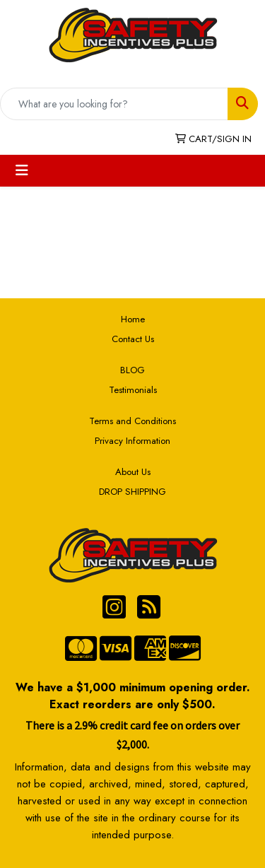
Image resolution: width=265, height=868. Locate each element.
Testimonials (133, 390)
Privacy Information (132, 441)
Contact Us (133, 339)
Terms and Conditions (132, 421)
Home (133, 319)
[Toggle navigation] (22, 171)
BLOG (132, 370)
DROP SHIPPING (132, 492)
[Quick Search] (114, 104)
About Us (133, 472)
